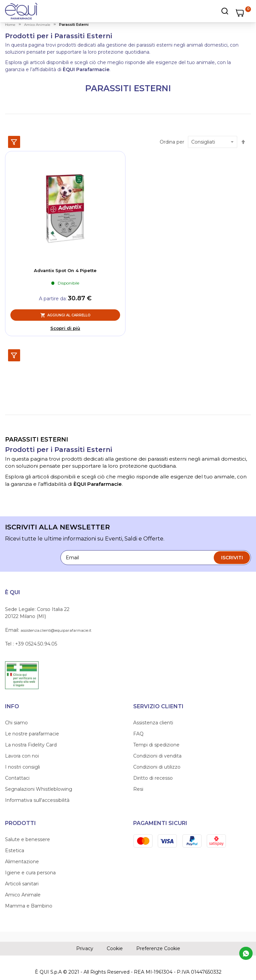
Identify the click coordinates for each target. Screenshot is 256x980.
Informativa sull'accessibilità (37, 800)
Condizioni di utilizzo (157, 767)
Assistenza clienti (153, 723)
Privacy (85, 948)
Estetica (15, 850)
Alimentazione (22, 862)
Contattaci (17, 778)
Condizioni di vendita (157, 756)
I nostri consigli (22, 767)
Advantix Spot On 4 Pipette (65, 271)
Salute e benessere (28, 839)
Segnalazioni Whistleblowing (39, 789)
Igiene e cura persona (30, 873)
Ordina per (172, 142)
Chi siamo (16, 723)
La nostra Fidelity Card (31, 745)
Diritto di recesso (153, 778)
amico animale (37, 25)
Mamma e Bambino (29, 906)
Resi (138, 789)
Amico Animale (23, 895)
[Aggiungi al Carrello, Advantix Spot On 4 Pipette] (65, 315)
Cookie (115, 948)
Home (10, 25)
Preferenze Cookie (158, 948)
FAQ (138, 734)
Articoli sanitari (22, 884)
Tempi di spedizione (156, 745)
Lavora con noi (22, 756)
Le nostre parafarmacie (32, 734)
